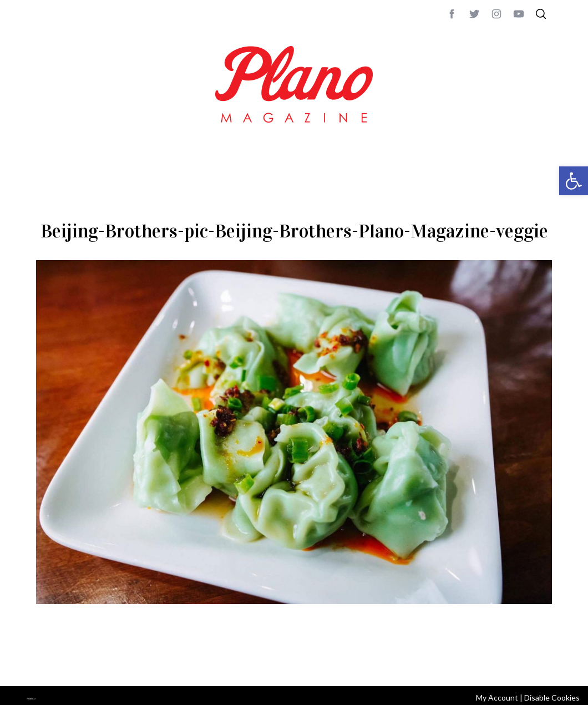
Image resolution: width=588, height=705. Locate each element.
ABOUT (48, 663)
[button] (574, 181)
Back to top (522, 663)
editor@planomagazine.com (369, 663)
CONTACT (81, 663)
